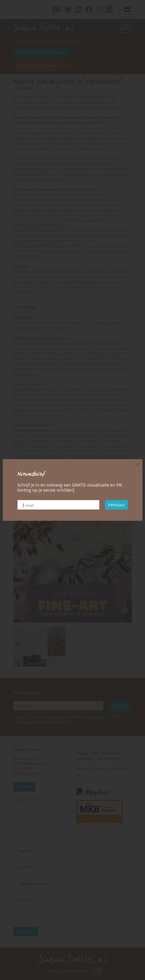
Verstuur (116, 505)
